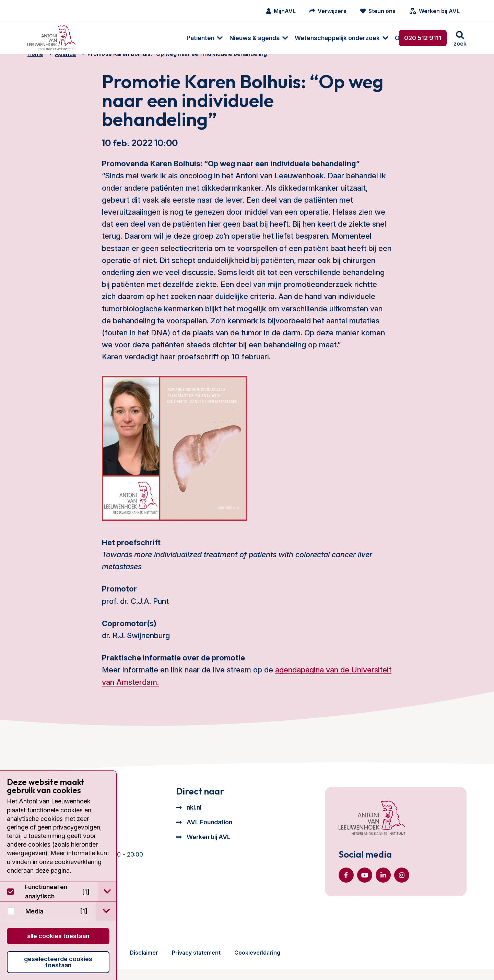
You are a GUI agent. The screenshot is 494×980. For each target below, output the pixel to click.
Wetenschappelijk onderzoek (240, 38)
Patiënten (103, 38)
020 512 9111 (423, 38)
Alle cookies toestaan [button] (58, 936)
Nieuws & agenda (157, 38)
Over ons (311, 38)
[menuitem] (104, 38)
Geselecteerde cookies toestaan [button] (58, 962)
